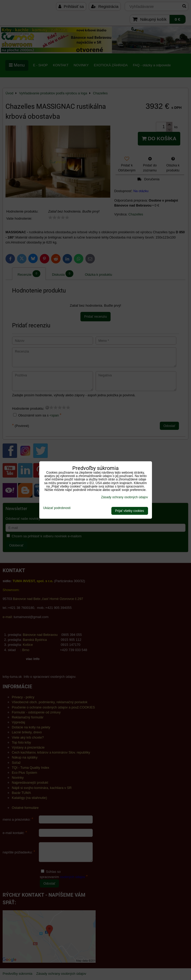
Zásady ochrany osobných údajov (125, 497)
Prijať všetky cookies (130, 511)
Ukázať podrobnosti (57, 508)
